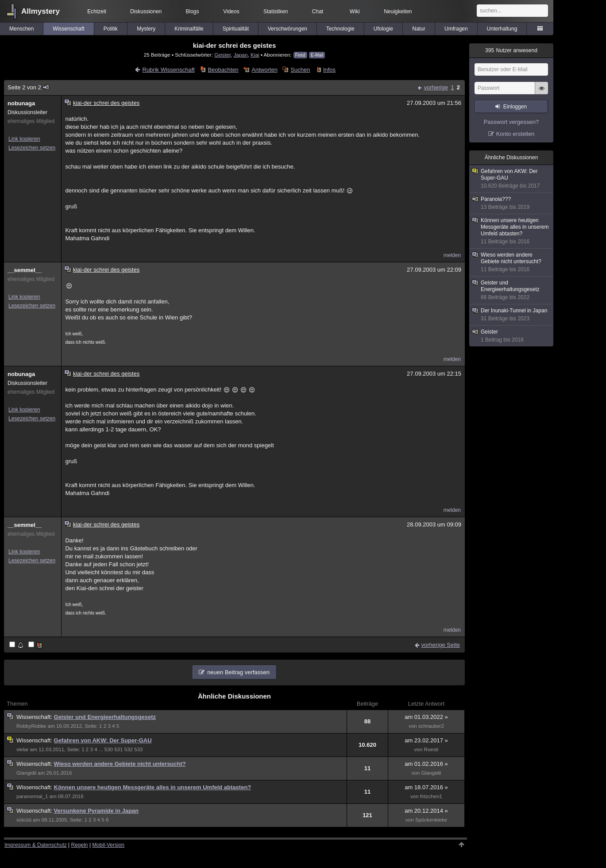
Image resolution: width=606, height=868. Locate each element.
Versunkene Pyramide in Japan (96, 811)
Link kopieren (24, 139)
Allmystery (41, 11)
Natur (419, 29)
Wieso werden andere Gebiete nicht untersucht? (120, 764)
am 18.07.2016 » (426, 787)
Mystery (146, 29)
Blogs (193, 12)
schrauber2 (431, 726)
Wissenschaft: (35, 717)
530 (109, 749)
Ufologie (383, 29)
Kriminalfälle (189, 29)
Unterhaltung (502, 29)
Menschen (21, 29)
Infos (329, 70)
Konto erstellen (515, 134)
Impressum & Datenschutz (36, 845)
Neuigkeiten (398, 12)
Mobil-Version (108, 845)
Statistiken (276, 12)
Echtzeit (97, 12)
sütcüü (24, 820)
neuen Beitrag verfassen (238, 672)
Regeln (80, 845)
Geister (222, 55)
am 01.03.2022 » (426, 717)
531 (118, 749)
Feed (300, 55)
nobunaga (21, 103)
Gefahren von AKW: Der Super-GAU (103, 740)
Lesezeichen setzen (32, 148)
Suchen (300, 70)
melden (452, 255)
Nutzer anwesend (511, 50)
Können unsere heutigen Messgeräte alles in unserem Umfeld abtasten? (153, 787)
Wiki (355, 12)
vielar (23, 749)
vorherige (436, 87)
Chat (318, 12)
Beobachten (223, 70)
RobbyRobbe (31, 726)
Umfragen (456, 29)
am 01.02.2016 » (426, 764)
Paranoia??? (512, 203)
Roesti (431, 749)
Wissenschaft (68, 29)
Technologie (340, 29)
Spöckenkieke (431, 820)
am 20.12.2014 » (426, 811)
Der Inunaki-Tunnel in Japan (512, 315)
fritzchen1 (431, 796)
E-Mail (317, 55)
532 (129, 749)
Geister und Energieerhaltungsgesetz (105, 717)
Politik (111, 29)
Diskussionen (146, 12)
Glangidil (26, 773)
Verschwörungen (288, 29)
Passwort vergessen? (511, 122)
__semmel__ (25, 270)
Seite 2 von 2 (29, 87)
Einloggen (515, 107)
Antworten (264, 70)
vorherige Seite (441, 645)
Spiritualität (236, 29)
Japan (241, 55)
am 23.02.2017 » (426, 740)
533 (138, 749)
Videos (231, 12)
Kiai (255, 55)
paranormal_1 (32, 796)
